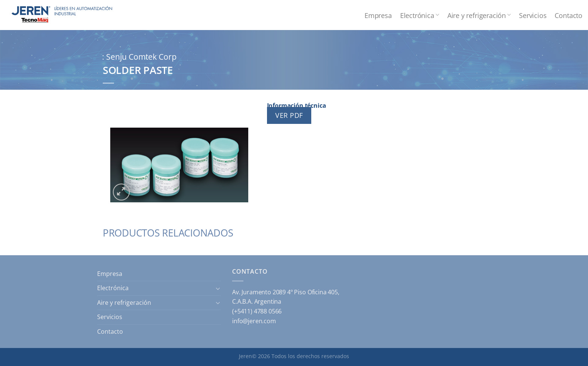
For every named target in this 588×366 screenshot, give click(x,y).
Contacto (568, 15)
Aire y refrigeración (479, 15)
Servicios (533, 15)
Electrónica (420, 15)
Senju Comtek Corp (141, 57)
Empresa (378, 15)
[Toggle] (218, 288)
